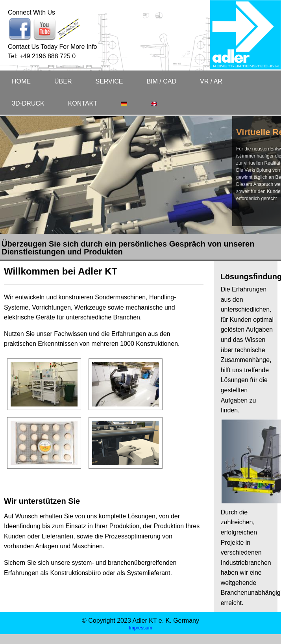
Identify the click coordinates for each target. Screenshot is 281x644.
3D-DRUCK (28, 103)
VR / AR (211, 81)
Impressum (140, 628)
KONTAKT (83, 103)
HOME (21, 81)
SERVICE (109, 81)
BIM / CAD (161, 81)
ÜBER (63, 81)
